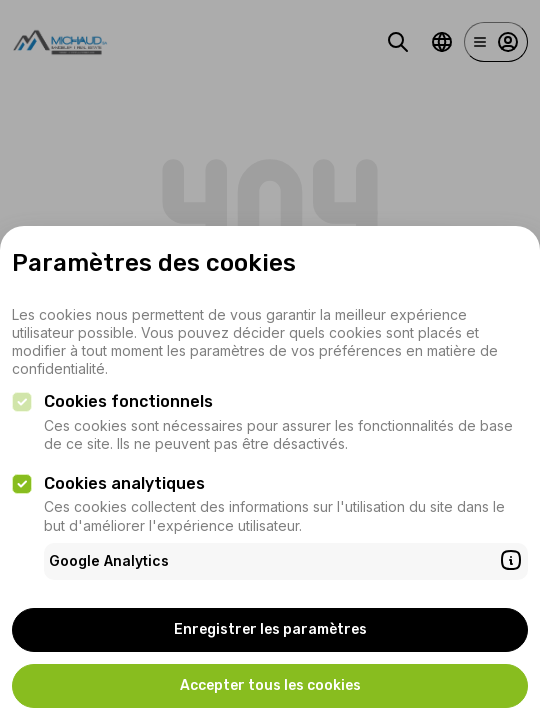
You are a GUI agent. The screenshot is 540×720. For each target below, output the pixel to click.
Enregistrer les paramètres (270, 629)
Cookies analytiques (124, 483)
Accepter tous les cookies (270, 685)
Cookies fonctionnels (128, 401)
